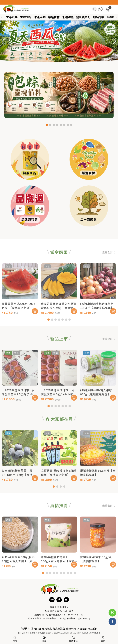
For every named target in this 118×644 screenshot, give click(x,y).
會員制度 (47, 628)
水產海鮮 (40, 17)
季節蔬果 (12, 17)
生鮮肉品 (26, 17)
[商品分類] (114, 9)
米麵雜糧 (68, 17)
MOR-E (97, 633)
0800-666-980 (65, 611)
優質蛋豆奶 (83, 17)
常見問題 (36, 628)
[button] (116, 17)
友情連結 (82, 628)
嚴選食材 (54, 17)
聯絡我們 (93, 628)
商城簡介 (25, 628)
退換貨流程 (59, 628)
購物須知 (71, 628)
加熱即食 (99, 17)
